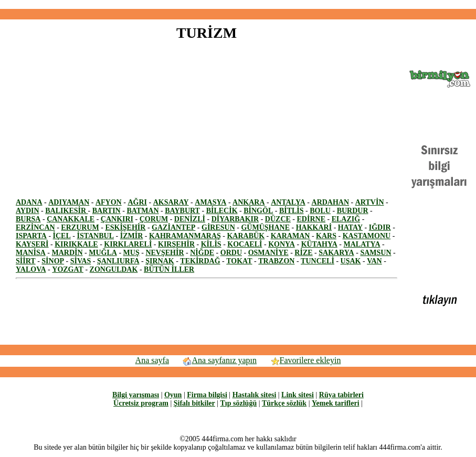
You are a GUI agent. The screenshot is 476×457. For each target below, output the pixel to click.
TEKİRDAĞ (200, 261)
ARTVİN (370, 202)
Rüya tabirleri (341, 395)
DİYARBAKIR (235, 219)
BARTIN (107, 211)
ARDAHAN (331, 202)
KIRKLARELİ (128, 244)
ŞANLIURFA (118, 261)
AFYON (109, 202)
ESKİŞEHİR (125, 227)
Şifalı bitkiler (194, 403)
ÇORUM (154, 219)
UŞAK (351, 261)
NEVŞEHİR (165, 253)
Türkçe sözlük (284, 403)
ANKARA (248, 202)
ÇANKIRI (117, 219)
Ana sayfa (152, 360)
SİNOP (53, 261)
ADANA (29, 202)
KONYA (282, 244)
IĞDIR (380, 227)
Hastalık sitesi (255, 395)
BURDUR (353, 211)
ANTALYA (288, 202)
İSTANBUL (95, 236)
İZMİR (132, 236)
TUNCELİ (318, 261)
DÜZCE (278, 219)
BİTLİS (292, 211)
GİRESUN (218, 227)
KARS (326, 236)
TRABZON (276, 261)
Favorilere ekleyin (305, 360)
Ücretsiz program (141, 403)
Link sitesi (298, 395)
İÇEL (62, 236)
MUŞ (131, 253)
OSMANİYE (268, 253)
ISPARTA (31, 236)
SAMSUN (375, 253)
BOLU (320, 211)
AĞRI (137, 202)
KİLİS (211, 244)
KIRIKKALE (76, 244)
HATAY (350, 227)
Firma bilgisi (207, 395)
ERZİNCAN (35, 227)
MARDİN (67, 253)
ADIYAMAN (69, 202)
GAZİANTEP (173, 227)
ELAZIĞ (346, 219)
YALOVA (31, 269)
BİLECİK (222, 211)
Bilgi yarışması (136, 395)
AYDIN (28, 211)
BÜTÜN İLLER (169, 269)
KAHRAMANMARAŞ (185, 236)
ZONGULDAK (114, 269)
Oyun (173, 395)
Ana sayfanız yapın (220, 360)
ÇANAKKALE (71, 219)
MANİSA (31, 253)
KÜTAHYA (319, 244)
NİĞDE (202, 253)
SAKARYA (336, 253)
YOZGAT (68, 269)
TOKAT (239, 261)
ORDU (231, 253)
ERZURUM (80, 227)
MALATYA (362, 244)
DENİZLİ (190, 219)
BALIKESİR (66, 211)
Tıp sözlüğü (239, 403)
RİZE (303, 253)
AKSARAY (171, 202)
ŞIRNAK (160, 261)
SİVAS (81, 261)
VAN (374, 261)
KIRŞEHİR (176, 244)
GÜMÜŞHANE (265, 227)
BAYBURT (182, 211)
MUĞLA (103, 253)
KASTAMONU (367, 236)
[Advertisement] (238, 4)
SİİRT (26, 261)
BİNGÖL (258, 211)
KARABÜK (246, 236)
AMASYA (210, 202)
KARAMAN (290, 236)
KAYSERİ (32, 244)
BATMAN (142, 211)
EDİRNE (311, 219)
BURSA (28, 219)
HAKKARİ (314, 227)
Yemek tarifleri (336, 403)
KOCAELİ (245, 244)
